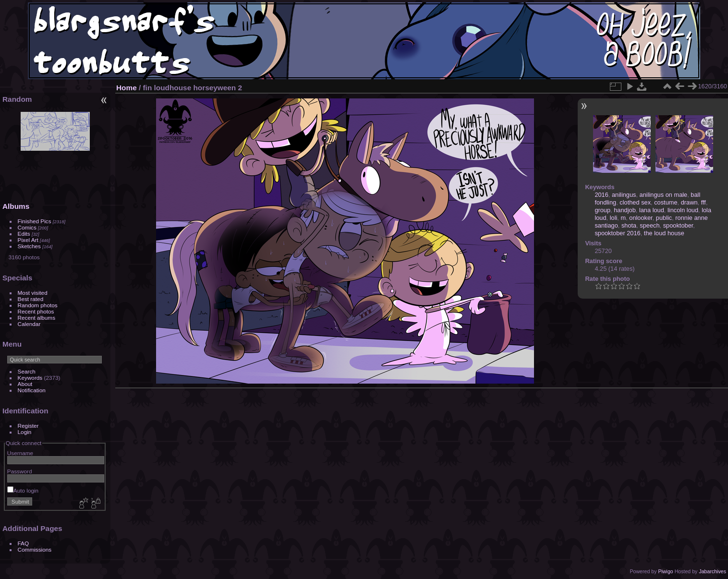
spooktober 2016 (617, 233)
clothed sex (635, 202)
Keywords (30, 378)
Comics (27, 227)
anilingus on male (664, 195)
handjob (625, 210)
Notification (32, 390)
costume (666, 202)
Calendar (29, 324)
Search (27, 371)
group (602, 210)
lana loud (652, 210)
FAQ (24, 543)
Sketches (29, 246)
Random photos (38, 305)
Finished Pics (35, 221)
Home (127, 88)
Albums (16, 206)
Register (28, 426)
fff (704, 202)
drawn (689, 202)
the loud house (664, 233)
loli (614, 218)
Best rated (31, 299)
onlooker (641, 218)
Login (25, 432)
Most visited (33, 293)
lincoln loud (683, 210)
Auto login (23, 490)
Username (20, 453)
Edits (24, 234)
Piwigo (665, 571)
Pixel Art (28, 240)
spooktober (678, 225)
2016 (601, 195)
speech (649, 225)
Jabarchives (712, 571)
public (664, 218)
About (25, 384)
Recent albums (36, 318)
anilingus (624, 195)
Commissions (35, 549)
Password (20, 471)
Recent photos (36, 311)
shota (629, 225)
